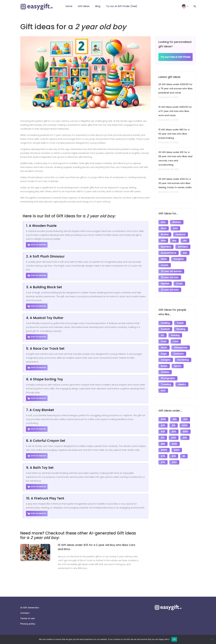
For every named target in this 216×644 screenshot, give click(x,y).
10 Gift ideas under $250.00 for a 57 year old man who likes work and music (175, 111)
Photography (168, 378)
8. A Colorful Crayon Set (46, 441)
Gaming (175, 335)
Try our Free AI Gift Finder (175, 57)
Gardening (183, 360)
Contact (25, 613)
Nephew (165, 284)
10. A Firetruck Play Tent (45, 498)
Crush (179, 284)
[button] (185, 6)
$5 (184, 456)
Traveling (166, 384)
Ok (174, 639)
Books (164, 366)
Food (164, 341)
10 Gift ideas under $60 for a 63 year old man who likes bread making (174, 134)
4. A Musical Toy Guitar (45, 318)
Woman (177, 222)
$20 (185, 419)
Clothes (165, 372)
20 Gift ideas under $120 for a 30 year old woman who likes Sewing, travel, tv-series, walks (175, 183)
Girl (185, 241)
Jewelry (182, 384)
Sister (164, 259)
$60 (185, 438)
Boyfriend (166, 247)
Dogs (164, 354)
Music (164, 348)
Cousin (165, 265)
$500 (185, 432)
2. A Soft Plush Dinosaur (45, 256)
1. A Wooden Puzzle (41, 226)
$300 (177, 450)
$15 (174, 426)
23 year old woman (171, 271)
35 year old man (170, 278)
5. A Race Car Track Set (45, 349)
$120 (174, 462)
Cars (176, 341)
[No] (212, 639)
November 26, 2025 (169, 192)
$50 (175, 419)
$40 (174, 432)
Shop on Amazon (37, 245)
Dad (175, 228)
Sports (178, 366)
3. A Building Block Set (44, 287)
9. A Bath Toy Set (40, 468)
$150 (174, 438)
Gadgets (166, 360)
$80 (163, 444)
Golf (163, 391)
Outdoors (178, 354)
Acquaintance (169, 253)
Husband (181, 235)
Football (165, 329)
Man (163, 222)
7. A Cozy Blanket (40, 410)
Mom (164, 228)
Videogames (181, 348)
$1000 (164, 450)
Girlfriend (183, 247)
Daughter (179, 259)
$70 (163, 462)
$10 (163, 438)
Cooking (165, 323)
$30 (163, 426)
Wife (163, 241)
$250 (175, 444)
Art (163, 335)
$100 (163, 419)
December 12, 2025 (168, 97)
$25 (163, 432)
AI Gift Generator (30, 608)
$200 (185, 426)
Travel (180, 323)
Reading (181, 329)
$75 (163, 456)
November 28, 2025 (169, 169)
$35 (174, 456)
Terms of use (27, 618)
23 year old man (170, 290)
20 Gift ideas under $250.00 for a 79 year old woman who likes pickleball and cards (175, 89)
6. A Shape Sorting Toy (44, 379)
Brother (165, 235)
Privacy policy (28, 624)
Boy (174, 241)
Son (185, 253)
